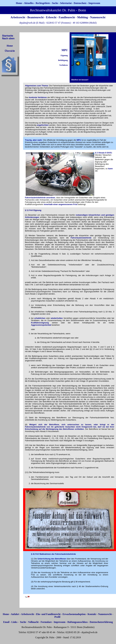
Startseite (8, 36)
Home (19, 3)
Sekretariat (66, 3)
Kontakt (92, 614)
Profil (57, 617)
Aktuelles (29, 3)
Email (6, 622)
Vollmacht (33, 622)
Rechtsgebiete (43, 3)
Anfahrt (15, 614)
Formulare (46, 622)
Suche (55, 3)
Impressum (60, 622)
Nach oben (8, 38)
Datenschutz (80, 3)
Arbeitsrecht (27, 614)
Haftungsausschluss (77, 622)
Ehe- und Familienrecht (48, 614)
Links (14, 622)
